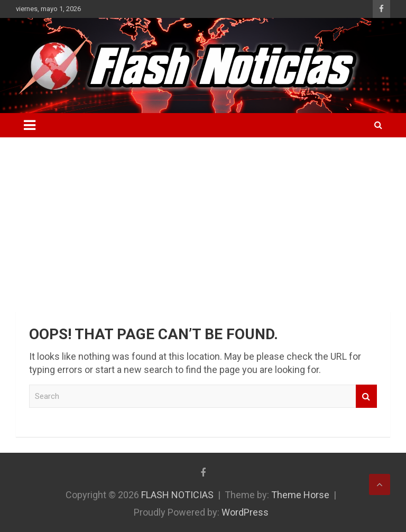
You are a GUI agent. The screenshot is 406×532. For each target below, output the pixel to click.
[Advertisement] (203, 217)
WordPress (245, 512)
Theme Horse (300, 495)
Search (366, 396)
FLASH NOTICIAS (177, 495)
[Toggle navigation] (30, 125)
